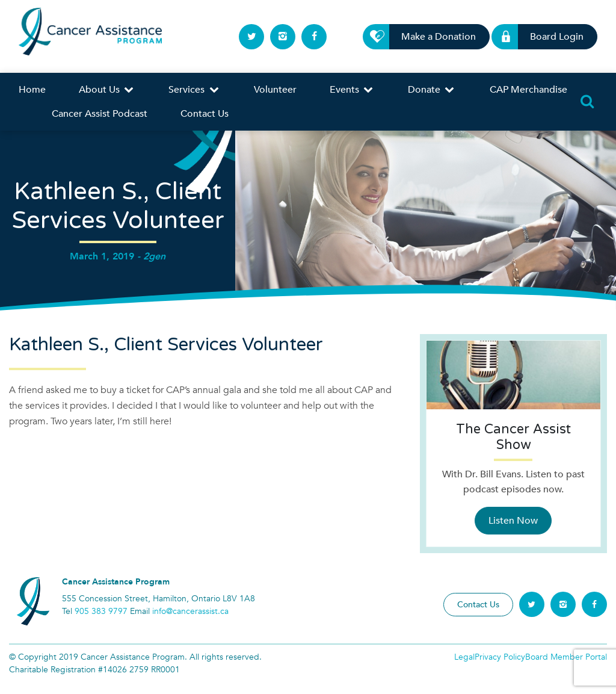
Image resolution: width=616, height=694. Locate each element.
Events (352, 90)
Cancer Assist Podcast (100, 114)
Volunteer (275, 90)
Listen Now (513, 521)
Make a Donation (432, 37)
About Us (107, 90)
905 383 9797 (101, 611)
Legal (464, 657)
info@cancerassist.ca (190, 611)
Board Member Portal (566, 657)
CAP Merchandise (528, 90)
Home (32, 90)
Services (194, 90)
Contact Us (205, 114)
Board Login (550, 37)
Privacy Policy (500, 657)
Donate (432, 90)
